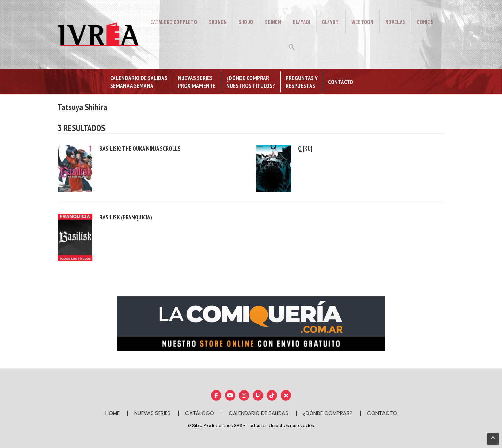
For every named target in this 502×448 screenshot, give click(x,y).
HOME (112, 413)
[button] (292, 46)
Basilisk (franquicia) (126, 217)
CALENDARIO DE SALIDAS (258, 413)
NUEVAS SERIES (152, 413)
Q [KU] (305, 149)
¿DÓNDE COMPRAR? (328, 413)
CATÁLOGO (200, 413)
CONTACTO (382, 413)
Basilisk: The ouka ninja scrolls (140, 149)
